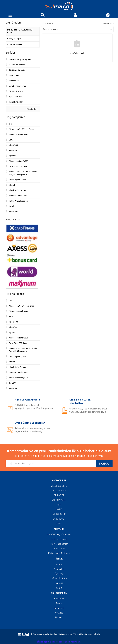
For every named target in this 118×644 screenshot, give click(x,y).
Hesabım (59, 564)
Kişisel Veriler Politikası (59, 553)
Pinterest (59, 617)
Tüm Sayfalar (32, 109)
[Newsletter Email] (51, 463)
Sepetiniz (59, 583)
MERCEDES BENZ (59, 486)
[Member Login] (75, 15)
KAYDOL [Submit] (104, 464)
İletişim (59, 588)
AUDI (59, 505)
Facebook (59, 599)
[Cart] (108, 15)
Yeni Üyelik (59, 569)
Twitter (59, 603)
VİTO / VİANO (59, 491)
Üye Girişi (59, 574)
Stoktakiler (49, 23)
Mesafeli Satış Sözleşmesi (59, 534)
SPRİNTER (59, 495)
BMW (59, 509)
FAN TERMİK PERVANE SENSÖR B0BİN (20, 31)
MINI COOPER (59, 514)
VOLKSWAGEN (59, 500)
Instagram (59, 608)
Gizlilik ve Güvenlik (59, 539)
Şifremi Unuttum (59, 578)
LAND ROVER (59, 519)
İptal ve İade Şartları (59, 544)
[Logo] (59, 6)
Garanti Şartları (59, 549)
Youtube (59, 613)
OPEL (59, 524)
